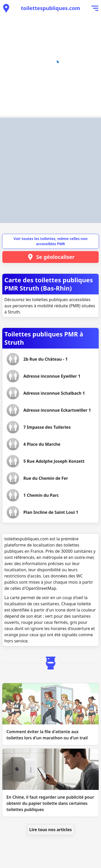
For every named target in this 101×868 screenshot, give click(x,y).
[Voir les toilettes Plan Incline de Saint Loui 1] (51, 512)
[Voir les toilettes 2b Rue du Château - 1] (45, 359)
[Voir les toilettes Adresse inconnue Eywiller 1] (52, 376)
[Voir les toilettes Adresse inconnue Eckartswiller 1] (57, 410)
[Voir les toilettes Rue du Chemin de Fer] (46, 478)
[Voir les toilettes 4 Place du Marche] (42, 444)
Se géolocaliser (51, 257)
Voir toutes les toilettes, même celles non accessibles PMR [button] (50, 241)
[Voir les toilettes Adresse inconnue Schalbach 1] (54, 393)
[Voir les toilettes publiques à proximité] (6, 8)
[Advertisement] (51, 170)
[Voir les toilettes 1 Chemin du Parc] (41, 495)
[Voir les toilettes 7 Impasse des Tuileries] (47, 427)
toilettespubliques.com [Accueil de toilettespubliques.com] (50, 8)
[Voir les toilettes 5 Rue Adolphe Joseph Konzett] (54, 461)
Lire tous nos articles (51, 830)
